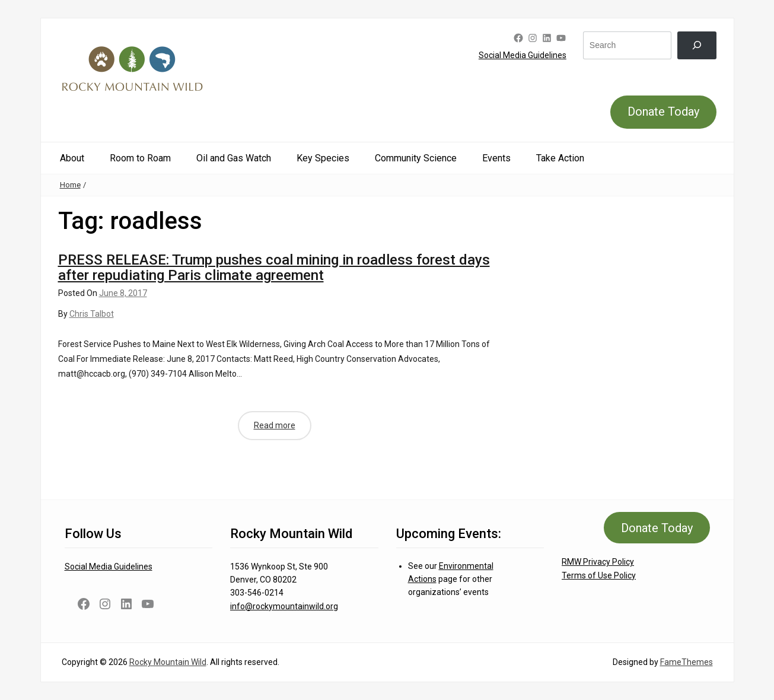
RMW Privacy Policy (598, 562)
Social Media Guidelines (523, 55)
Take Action (560, 158)
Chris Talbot (92, 314)
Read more (275, 425)
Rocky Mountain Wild (168, 662)
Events (496, 158)
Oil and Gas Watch (234, 158)
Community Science (416, 158)
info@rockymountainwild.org (284, 606)
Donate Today (663, 112)
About (72, 158)
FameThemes (687, 662)
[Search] (697, 45)
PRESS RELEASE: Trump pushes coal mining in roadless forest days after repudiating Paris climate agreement (274, 268)
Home (70, 185)
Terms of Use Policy (599, 575)
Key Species (323, 158)
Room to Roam (140, 158)
